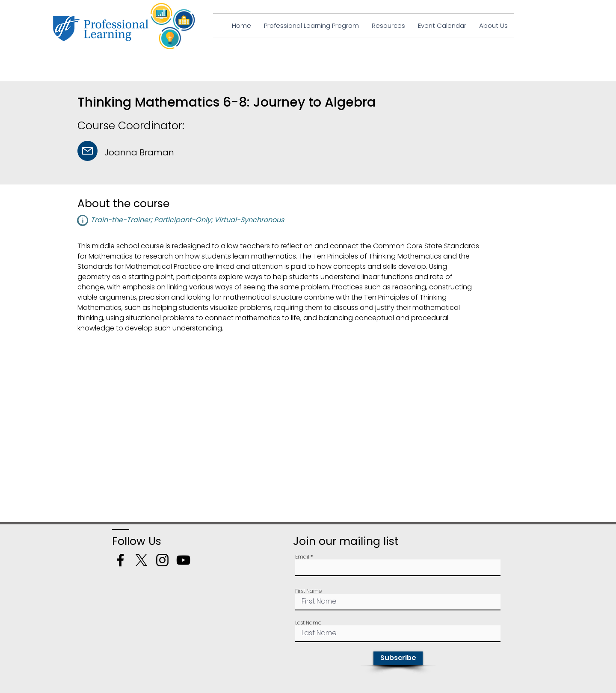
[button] (83, 220)
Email (302, 557)
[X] (141, 560)
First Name (308, 591)
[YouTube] (183, 560)
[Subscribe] (398, 658)
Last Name (308, 623)
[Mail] (87, 151)
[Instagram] (162, 560)
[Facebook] (120, 560)
